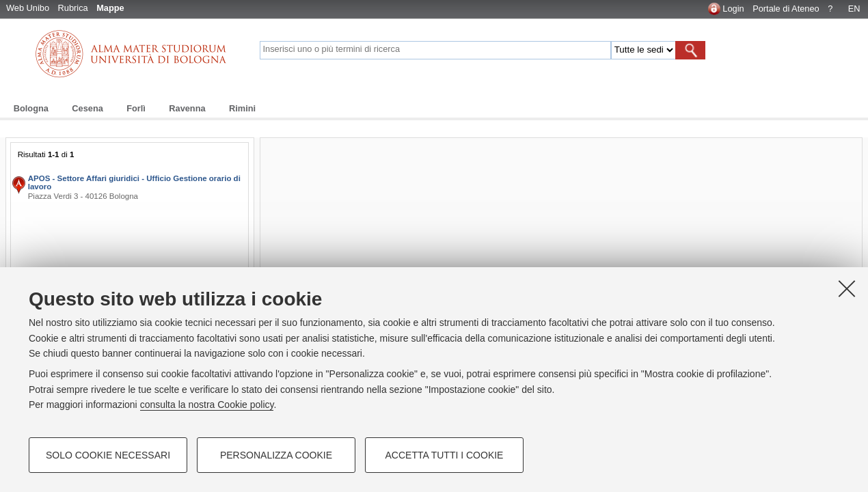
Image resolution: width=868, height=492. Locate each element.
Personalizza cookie (276, 455)
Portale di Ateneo (786, 9)
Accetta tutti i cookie (445, 455)
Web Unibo (28, 8)
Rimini (242, 108)
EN (854, 9)
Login (733, 9)
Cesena (87, 108)
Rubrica (73, 8)
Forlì (136, 108)
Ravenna (187, 108)
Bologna (31, 108)
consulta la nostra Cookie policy (207, 405)
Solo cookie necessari (108, 455)
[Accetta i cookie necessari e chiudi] (847, 288)
